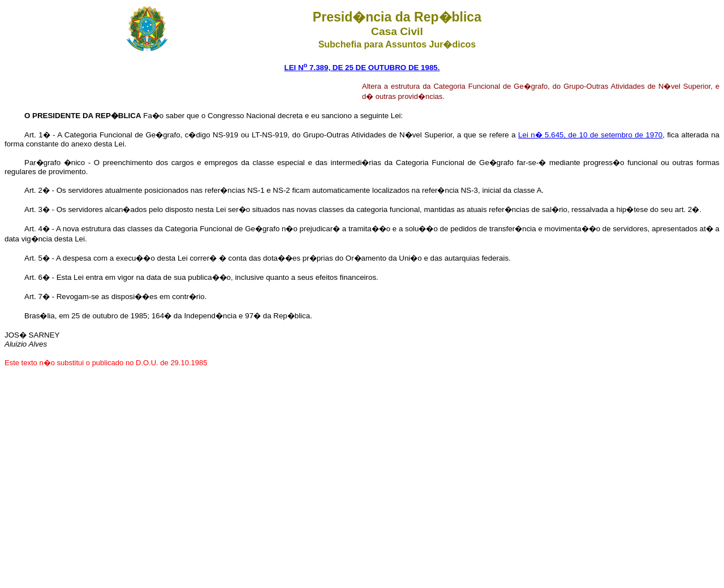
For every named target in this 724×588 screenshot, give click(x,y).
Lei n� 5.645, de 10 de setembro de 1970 (590, 135)
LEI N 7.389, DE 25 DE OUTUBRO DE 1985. (362, 68)
